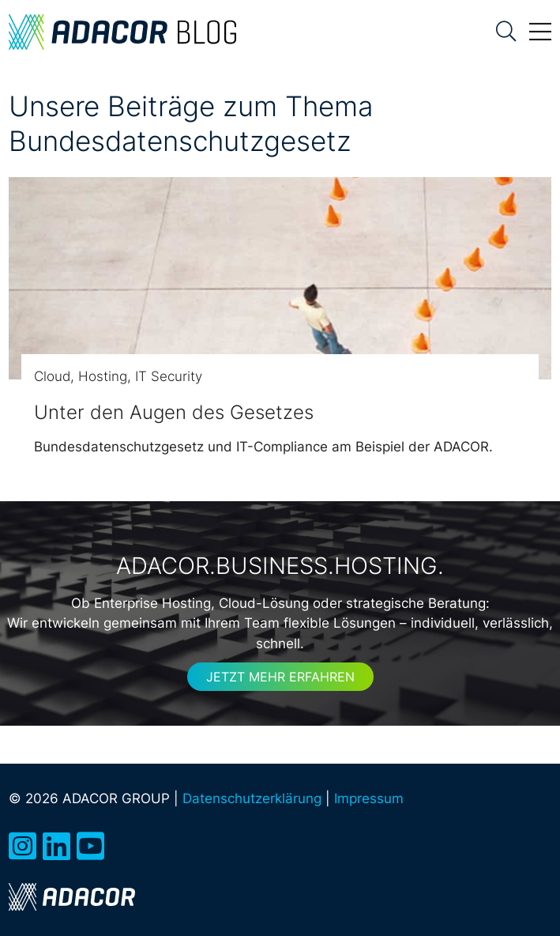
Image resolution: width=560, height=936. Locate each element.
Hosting (103, 376)
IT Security (169, 376)
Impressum (369, 798)
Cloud (52, 376)
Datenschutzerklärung (252, 798)
